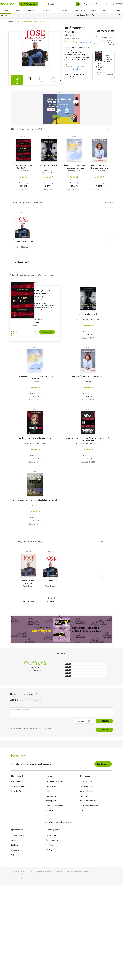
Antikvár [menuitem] (63, 10)
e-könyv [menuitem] (31, 10)
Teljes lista (108, 130)
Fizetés (14, 841)
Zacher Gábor (29, 444)
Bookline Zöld (51, 787)
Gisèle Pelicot (100, 171)
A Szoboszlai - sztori (49, 166)
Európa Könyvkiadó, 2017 (72, 39)
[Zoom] (47, 64)
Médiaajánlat (51, 801)
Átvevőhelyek (17, 850)
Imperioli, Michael (82, 444)
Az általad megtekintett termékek (26, 203)
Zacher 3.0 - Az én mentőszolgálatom (35, 439)
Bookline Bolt (17, 792)
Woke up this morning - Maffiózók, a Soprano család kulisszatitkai (88, 440)
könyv (23, 137)
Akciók (109, 15)
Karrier (48, 792)
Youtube (50, 850)
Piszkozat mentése (84, 722)
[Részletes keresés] (42, 4)
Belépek (104, 730)
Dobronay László (74, 171)
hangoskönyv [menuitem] (47, 10)
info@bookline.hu (19, 787)
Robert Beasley (22, 247)
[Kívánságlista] (107, 4)
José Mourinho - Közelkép (22, 242)
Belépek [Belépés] (99, 4)
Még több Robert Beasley (30, 542)
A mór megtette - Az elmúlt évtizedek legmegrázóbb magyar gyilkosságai (23, 167)
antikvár (29, 552)
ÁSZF (47, 816)
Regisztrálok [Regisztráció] (88, 4)
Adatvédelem (51, 811)
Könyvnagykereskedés (54, 806)
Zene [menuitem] (94, 10)
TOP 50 (83, 811)
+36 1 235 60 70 (17, 782)
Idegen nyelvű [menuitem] (79, 10)
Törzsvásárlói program (89, 806)
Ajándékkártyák (86, 787)
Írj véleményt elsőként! (85, 43)
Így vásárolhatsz (83, 15)
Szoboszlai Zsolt (49, 171)
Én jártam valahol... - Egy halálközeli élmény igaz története (74, 167)
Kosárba (109, 75)
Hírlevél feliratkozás (88, 801)
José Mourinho (51, 581)
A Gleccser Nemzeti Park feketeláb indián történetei (35, 501)
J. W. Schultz (35, 506)
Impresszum (51, 796)
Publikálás (104, 722)
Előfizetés (118, 15)
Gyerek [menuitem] (18, 10)
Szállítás (15, 845)
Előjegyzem (107, 38)
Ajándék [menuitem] (117, 10)
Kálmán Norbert (40, 444)
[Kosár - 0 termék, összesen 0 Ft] (118, 4)
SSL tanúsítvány (18, 874)
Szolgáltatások (18, 836)
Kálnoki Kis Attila (49, 173)
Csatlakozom (103, 764)
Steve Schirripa (95, 444)
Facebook (51, 836)
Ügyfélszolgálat (98, 15)
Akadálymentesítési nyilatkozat (59, 822)
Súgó (13, 855)
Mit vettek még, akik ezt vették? (27, 129)
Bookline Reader (86, 792)
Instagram (52, 841)
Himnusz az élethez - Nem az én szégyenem (100, 167)
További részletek (70, 79)
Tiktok (50, 845)
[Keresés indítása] (78, 4)
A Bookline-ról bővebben (56, 782)
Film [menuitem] (105, 10)
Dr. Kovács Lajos (23, 171)
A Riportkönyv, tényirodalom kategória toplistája (33, 275)
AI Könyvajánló (29, 4)
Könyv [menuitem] (5, 10)
